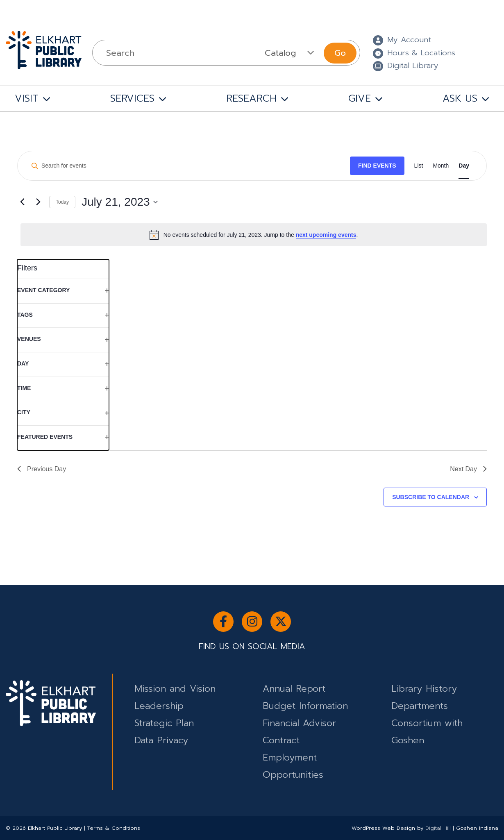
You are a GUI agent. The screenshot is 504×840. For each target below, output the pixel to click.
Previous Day (42, 469)
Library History (424, 689)
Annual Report (294, 689)
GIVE (360, 98)
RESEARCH (251, 98)
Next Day (468, 469)
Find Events (377, 166)
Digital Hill (438, 828)
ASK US (460, 98)
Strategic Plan (164, 723)
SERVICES (132, 98)
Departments (420, 706)
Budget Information (305, 706)
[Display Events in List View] (419, 166)
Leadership (159, 706)
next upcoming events (326, 235)
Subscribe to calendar (431, 497)
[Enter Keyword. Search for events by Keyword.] (187, 166)
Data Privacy (161, 740)
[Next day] (38, 202)
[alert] (254, 235)
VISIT (27, 98)
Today (62, 202)
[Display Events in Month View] (441, 166)
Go (340, 53)
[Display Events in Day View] (464, 166)
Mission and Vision (175, 689)
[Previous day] (22, 202)
